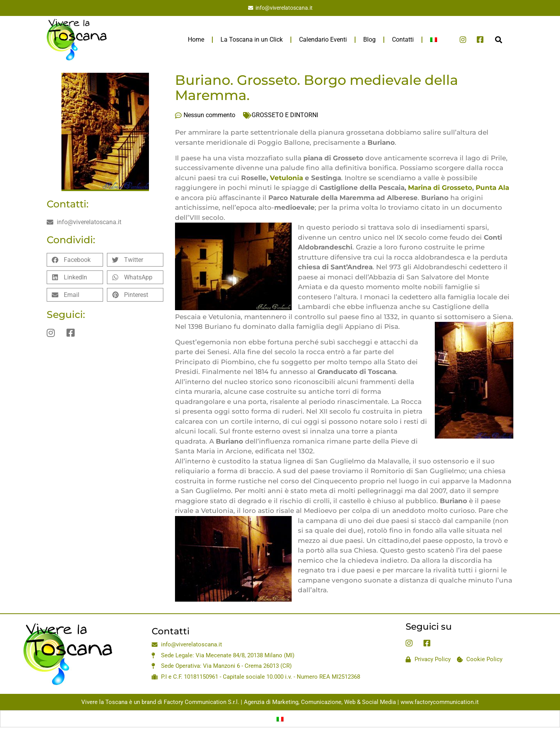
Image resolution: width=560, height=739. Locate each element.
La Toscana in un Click (252, 39)
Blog (369, 39)
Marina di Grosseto (440, 188)
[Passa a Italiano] (280, 719)
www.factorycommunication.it (440, 702)
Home (196, 39)
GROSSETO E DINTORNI (285, 115)
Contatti (403, 39)
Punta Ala (492, 188)
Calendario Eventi (323, 39)
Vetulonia (287, 178)
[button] (498, 39)
